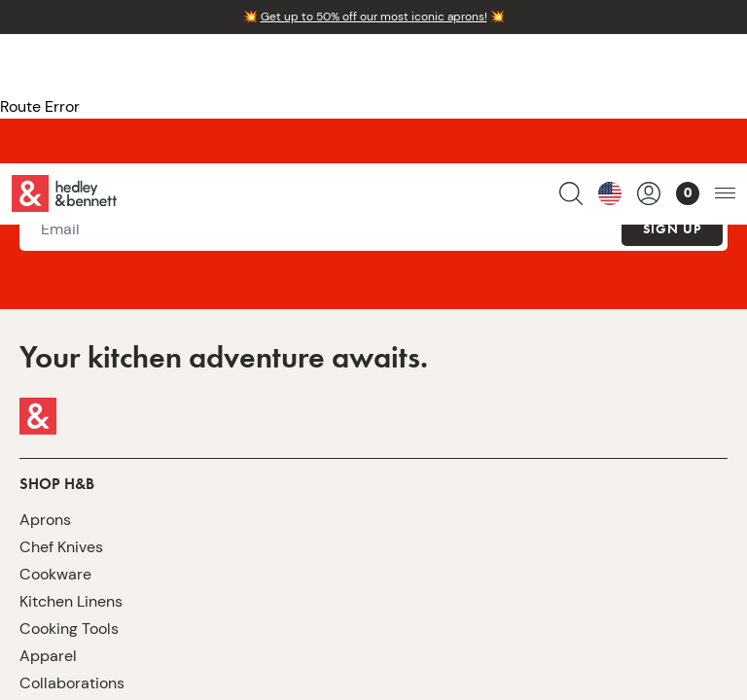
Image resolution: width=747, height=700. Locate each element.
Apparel (48, 656)
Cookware (55, 574)
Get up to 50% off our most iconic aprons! (374, 17)
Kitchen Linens (71, 601)
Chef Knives (61, 547)
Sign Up (672, 228)
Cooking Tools (69, 629)
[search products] (571, 64)
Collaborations (72, 683)
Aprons (45, 520)
